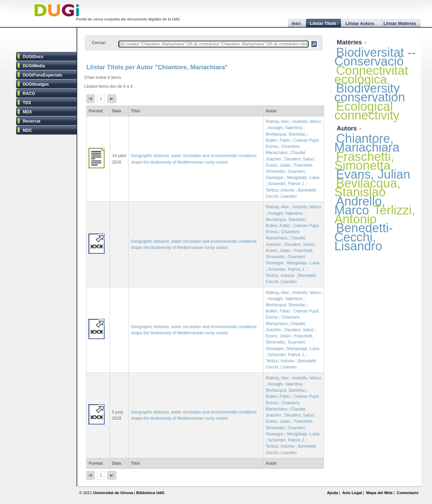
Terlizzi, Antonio (280, 190)
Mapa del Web (379, 493)
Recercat (32, 121)
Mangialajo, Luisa (303, 178)
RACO (29, 94)
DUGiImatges (36, 84)
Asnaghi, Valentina (285, 128)
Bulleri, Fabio (278, 140)
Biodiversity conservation (370, 93)
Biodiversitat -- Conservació (375, 57)
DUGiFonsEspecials (43, 75)
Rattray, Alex (277, 122)
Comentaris (408, 493)
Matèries (350, 42)
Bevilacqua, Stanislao (285, 134)
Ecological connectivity (367, 111)
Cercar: (99, 43)
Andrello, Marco (307, 122)
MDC (28, 130)
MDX (28, 112)
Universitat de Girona (113, 493)
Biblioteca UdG (151, 493)
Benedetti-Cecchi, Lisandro (363, 237)
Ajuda (333, 493)
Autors (348, 128)
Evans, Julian (278, 165)
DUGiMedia (34, 66)
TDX (27, 103)
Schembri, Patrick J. (286, 184)
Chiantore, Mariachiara (367, 143)
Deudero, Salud (299, 159)
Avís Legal (352, 493)
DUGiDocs (33, 57)
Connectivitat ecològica (371, 75)
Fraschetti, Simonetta (364, 161)
